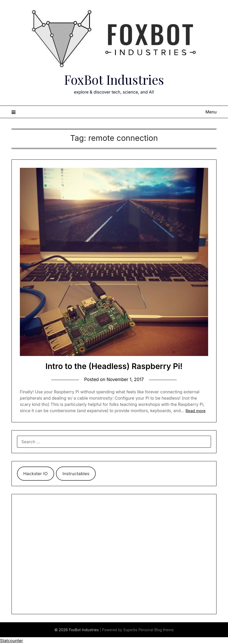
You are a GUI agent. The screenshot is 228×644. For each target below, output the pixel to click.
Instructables (76, 474)
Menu (211, 112)
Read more (196, 411)
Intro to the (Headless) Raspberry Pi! (114, 366)
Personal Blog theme (156, 630)
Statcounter (12, 641)
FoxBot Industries (114, 79)
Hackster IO (35, 474)
